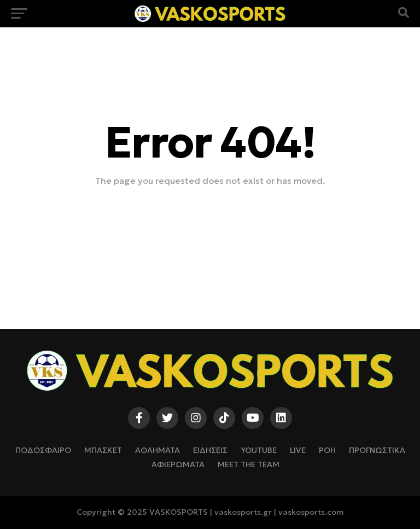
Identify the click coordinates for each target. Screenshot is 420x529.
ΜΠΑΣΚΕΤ (103, 450)
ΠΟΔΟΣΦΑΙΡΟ (43, 450)
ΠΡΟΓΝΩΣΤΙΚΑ (377, 450)
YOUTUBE (259, 450)
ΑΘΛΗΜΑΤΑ (157, 450)
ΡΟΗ (327, 450)
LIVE (298, 450)
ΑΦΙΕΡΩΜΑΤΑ (178, 464)
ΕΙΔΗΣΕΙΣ (210, 450)
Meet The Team (249, 464)
